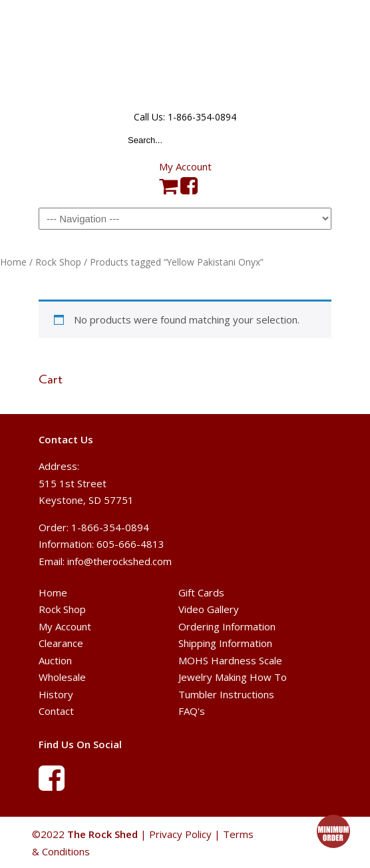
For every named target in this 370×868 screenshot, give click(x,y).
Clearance (61, 643)
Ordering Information (227, 626)
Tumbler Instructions (226, 694)
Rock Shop (58, 262)
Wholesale (62, 677)
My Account (185, 166)
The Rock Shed (185, 54)
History (56, 694)
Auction (55, 660)
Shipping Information (225, 643)
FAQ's (192, 711)
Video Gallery (209, 609)
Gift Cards (201, 592)
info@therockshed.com (119, 561)
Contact (56, 711)
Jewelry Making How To (233, 677)
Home (13, 262)
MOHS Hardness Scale (230, 660)
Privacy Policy (180, 834)
